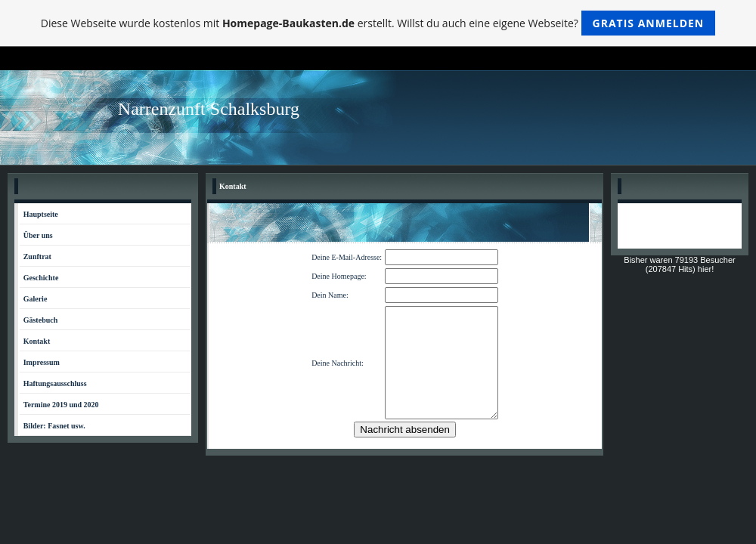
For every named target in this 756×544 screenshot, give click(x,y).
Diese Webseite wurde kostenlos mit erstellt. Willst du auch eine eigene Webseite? (378, 23)
